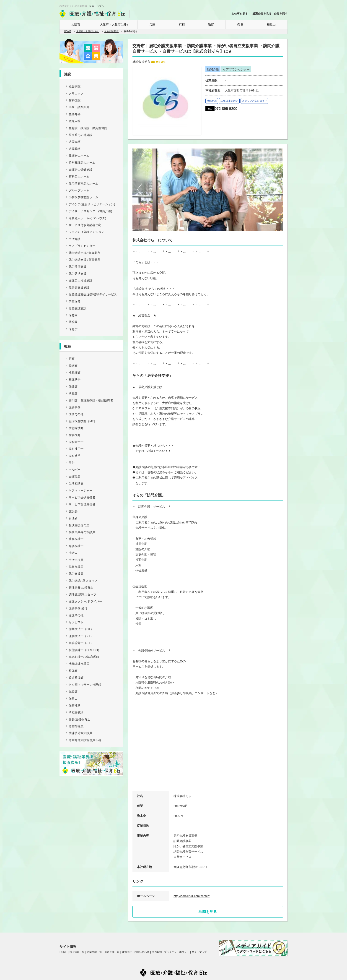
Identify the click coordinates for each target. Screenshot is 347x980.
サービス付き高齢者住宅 (85, 225)
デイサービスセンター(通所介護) (90, 211)
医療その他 (76, 414)
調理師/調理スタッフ (82, 595)
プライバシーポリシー (177, 952)
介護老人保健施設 (80, 170)
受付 (72, 463)
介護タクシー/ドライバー (85, 601)
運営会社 (127, 952)
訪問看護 (75, 149)
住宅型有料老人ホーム (83, 184)
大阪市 (76, 25)
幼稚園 (73, 322)
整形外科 (75, 114)
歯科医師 (75, 435)
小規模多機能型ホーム (83, 197)
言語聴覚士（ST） (81, 643)
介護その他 (76, 615)
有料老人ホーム (79, 176)
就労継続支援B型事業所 (84, 260)
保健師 (73, 387)
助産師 (73, 393)
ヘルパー (75, 470)
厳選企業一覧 (112, 952)
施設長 (73, 511)
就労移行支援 (78, 267)
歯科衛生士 (76, 442)
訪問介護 (75, 142)
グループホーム (79, 190)
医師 (72, 359)
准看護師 (75, 373)
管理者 (73, 518)
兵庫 (152, 25)
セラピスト (76, 622)
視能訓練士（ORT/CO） (85, 650)
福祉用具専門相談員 (82, 532)
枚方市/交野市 (112, 31)
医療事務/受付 (78, 608)
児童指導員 (76, 726)
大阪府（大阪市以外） (115, 25)
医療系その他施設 (80, 135)
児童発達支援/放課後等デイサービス (93, 294)
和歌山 (271, 25)
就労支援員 (76, 574)
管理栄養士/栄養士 (81, 588)
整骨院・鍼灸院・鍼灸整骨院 (88, 128)
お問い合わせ (142, 952)
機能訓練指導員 (79, 664)
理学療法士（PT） (81, 636)
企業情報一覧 (94, 952)
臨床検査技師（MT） (83, 421)
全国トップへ (97, 6)
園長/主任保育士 (79, 719)
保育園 (73, 315)
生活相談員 (76, 483)
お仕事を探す (240, 14)
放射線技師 (76, 428)
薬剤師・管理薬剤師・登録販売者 (91, 400)
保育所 (73, 329)
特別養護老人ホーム (82, 163)
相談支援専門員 (79, 525)
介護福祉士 (76, 546)
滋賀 (211, 25)
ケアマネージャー (80, 491)
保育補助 (75, 705)
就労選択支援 (78, 274)
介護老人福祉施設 (80, 280)
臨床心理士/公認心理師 (84, 657)
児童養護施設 (78, 308)
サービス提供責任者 (82, 497)
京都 (182, 25)
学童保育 (75, 301)
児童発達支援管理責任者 (85, 740)
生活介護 (75, 239)
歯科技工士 (76, 449)
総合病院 (75, 86)
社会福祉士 (76, 539)
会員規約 (157, 952)
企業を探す (281, 14)
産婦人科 (75, 121)
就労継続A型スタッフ (83, 581)
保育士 (73, 698)
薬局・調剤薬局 (79, 107)
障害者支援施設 (79, 288)
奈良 (240, 25)
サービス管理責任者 (82, 504)
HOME (68, 31)
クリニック (76, 93)
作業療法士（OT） (81, 629)
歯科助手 (75, 456)
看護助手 (75, 379)
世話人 (73, 553)
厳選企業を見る (262, 14)
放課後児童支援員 (80, 733)
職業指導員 (76, 567)
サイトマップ (199, 952)
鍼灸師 (73, 692)
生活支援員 (76, 560)
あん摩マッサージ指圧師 (85, 685)
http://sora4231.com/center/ (192, 896)
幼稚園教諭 (76, 712)
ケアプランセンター (82, 246)
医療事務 (75, 407)
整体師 (73, 671)
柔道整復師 (76, 678)
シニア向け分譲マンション (86, 232)
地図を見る (208, 912)
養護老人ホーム (79, 156)
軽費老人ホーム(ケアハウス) (87, 218)
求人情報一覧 (77, 952)
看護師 (73, 366)
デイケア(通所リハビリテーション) (92, 204)
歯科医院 (75, 100)
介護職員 (75, 477)
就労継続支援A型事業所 (84, 253)
